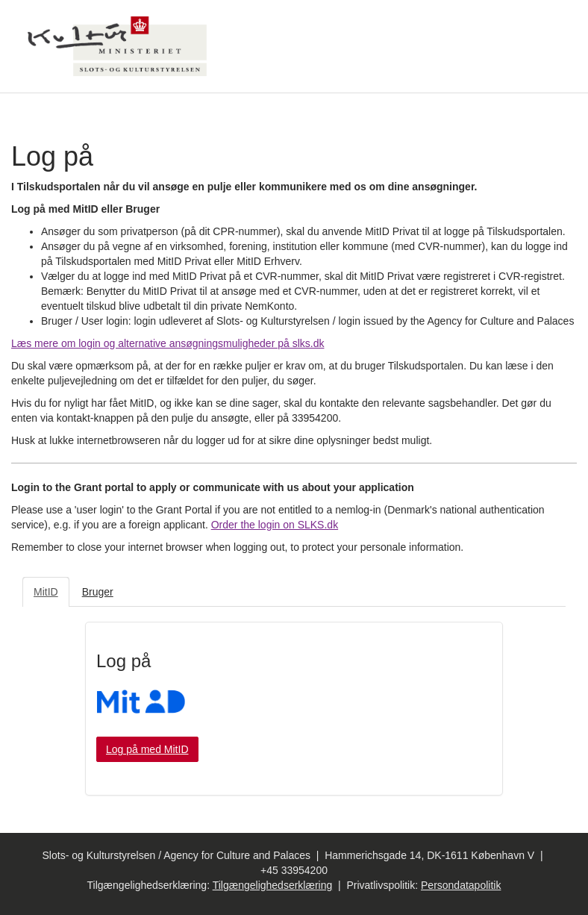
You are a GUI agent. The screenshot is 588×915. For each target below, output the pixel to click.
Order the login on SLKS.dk (275, 525)
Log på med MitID (147, 749)
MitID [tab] (46, 592)
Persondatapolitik (461, 885)
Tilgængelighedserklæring (273, 885)
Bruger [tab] (98, 592)
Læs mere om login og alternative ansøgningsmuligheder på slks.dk (168, 343)
